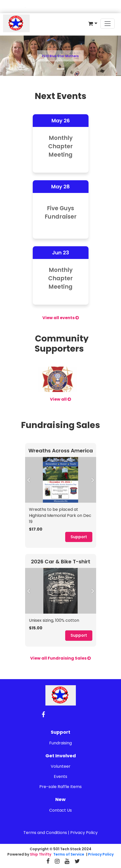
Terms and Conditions (45, 833)
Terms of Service (69, 854)
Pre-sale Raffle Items (60, 787)
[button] (93, 24)
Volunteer (61, 766)
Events (60, 776)
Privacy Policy (84, 833)
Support (79, 537)
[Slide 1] (61, 69)
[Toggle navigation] (108, 24)
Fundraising (60, 743)
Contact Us (60, 810)
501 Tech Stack (67, 849)
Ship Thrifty (41, 854)
